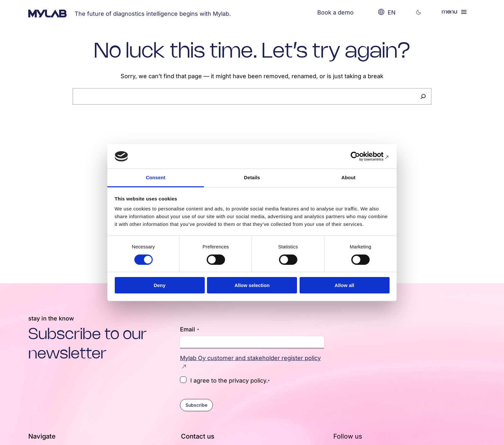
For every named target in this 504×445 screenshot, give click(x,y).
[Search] (423, 96)
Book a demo (335, 12)
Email (189, 329)
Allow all (344, 285)
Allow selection (252, 285)
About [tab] (348, 177)
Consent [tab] (156, 177)
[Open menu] (455, 12)
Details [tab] (252, 177)
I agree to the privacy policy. (230, 380)
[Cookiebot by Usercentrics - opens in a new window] (361, 156)
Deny (160, 285)
